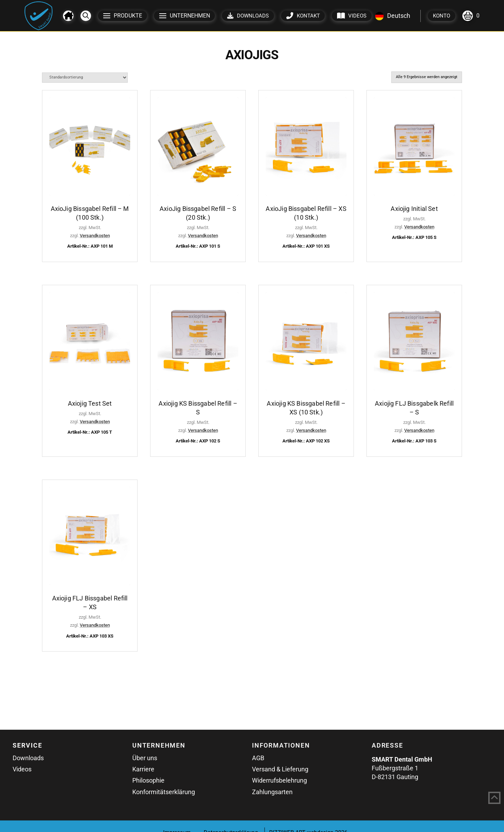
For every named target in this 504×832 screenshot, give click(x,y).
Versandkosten (95, 236)
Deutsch (393, 16)
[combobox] (393, 16)
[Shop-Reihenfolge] (85, 78)
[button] (86, 16)
